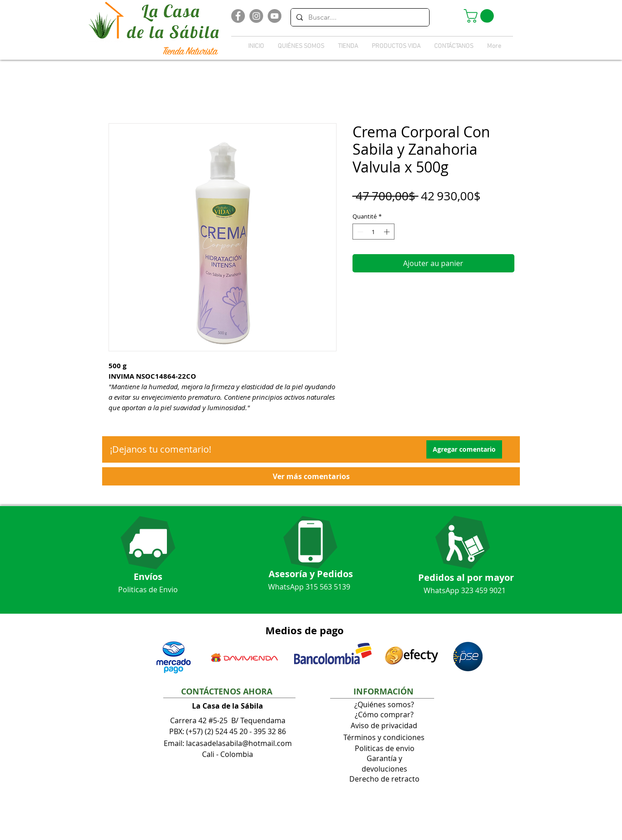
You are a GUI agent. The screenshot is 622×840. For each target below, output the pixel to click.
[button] (480, 16)
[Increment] (388, 232)
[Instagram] (256, 16)
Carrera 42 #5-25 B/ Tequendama (228, 720)
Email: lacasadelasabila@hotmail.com (228, 743)
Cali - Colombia (228, 754)
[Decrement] (359, 232)
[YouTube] (275, 16)
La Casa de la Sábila (228, 706)
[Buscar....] (359, 17)
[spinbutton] (373, 232)
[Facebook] (238, 16)
